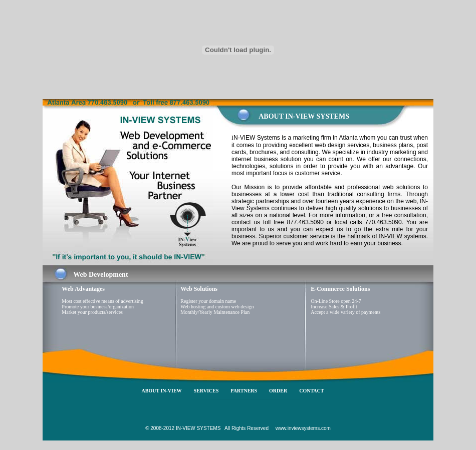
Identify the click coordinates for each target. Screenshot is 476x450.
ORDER (278, 391)
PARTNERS (244, 391)
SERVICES (206, 391)
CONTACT (311, 391)
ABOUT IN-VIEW (162, 391)
